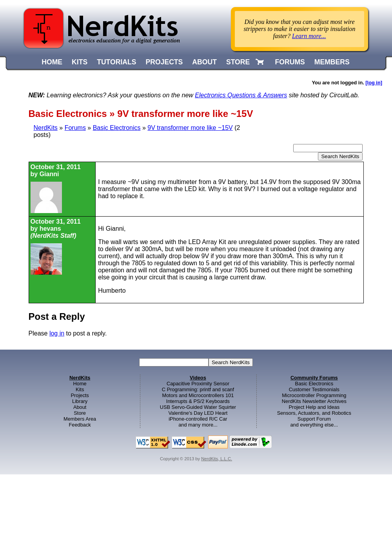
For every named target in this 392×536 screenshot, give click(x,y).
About (80, 407)
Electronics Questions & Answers (241, 95)
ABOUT (204, 62)
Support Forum (314, 419)
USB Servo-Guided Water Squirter (198, 407)
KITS (80, 62)
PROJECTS (164, 62)
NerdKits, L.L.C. (217, 459)
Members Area (80, 419)
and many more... (198, 425)
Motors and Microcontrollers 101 (198, 395)
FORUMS (290, 62)
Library (80, 401)
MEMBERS (332, 62)
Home (80, 384)
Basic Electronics (117, 128)
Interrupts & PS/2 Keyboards (198, 401)
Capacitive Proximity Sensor (198, 384)
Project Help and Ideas (314, 407)
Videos (198, 378)
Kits (80, 389)
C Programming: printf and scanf (198, 389)
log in (57, 333)
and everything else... (314, 425)
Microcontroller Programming (314, 395)
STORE (238, 62)
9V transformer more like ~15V (190, 128)
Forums (75, 128)
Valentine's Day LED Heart (198, 413)
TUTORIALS (116, 62)
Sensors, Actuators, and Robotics (314, 413)
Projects (80, 395)
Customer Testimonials (314, 389)
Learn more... (309, 36)
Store (80, 413)
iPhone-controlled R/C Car (198, 419)
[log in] (374, 83)
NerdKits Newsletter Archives (314, 401)
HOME (52, 62)
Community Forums (314, 378)
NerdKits (46, 128)
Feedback (80, 425)
